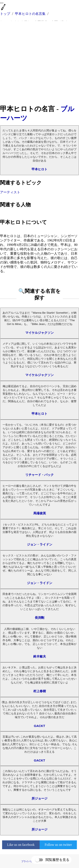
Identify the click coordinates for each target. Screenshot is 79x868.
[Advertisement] (39, 63)
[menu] (2, 3)
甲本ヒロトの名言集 (30, 14)
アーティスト (10, 192)
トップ (5, 14)
